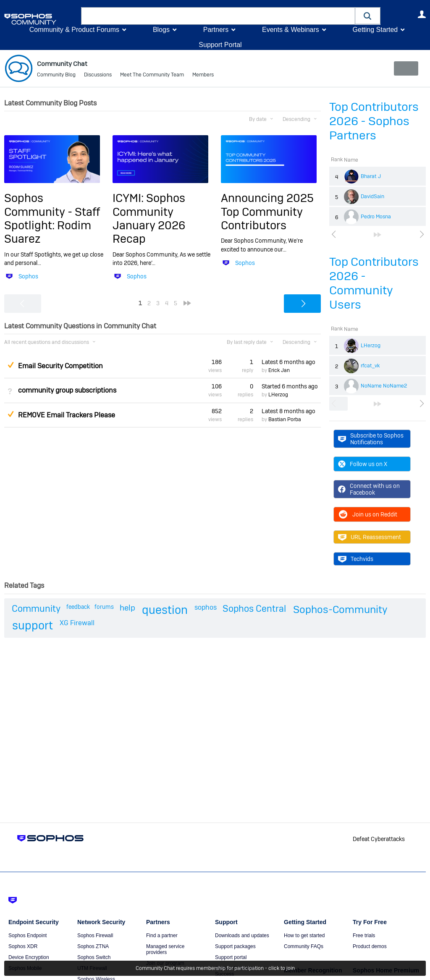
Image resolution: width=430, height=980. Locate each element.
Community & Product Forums (74, 30)
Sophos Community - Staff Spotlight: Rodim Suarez (52, 218)
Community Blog (56, 76)
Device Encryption (29, 957)
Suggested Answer (10, 365)
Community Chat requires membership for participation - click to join (215, 968)
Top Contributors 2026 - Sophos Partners (374, 121)
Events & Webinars (291, 30)
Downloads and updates (242, 935)
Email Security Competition (60, 366)
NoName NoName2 (384, 386)
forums (104, 607)
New (407, 68)
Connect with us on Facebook (369, 489)
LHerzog (371, 346)
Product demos (370, 946)
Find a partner (162, 935)
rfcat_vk (370, 366)
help (127, 608)
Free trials (364, 935)
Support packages (235, 946)
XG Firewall (77, 623)
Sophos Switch (94, 957)
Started (290, 386)
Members (203, 76)
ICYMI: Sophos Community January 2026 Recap (149, 218)
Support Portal (220, 45)
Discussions (98, 76)
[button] (368, 16)
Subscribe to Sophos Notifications (371, 438)
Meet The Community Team (152, 76)
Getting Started (375, 30)
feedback (78, 607)
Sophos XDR (23, 946)
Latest (288, 362)
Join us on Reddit (368, 514)
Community (36, 608)
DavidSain (372, 197)
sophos (206, 607)
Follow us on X (363, 464)
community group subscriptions (67, 390)
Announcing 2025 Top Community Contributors (267, 212)
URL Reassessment (370, 537)
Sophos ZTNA (93, 946)
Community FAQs (304, 946)
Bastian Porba (285, 419)
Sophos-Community (340, 609)
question (165, 610)
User (422, 14)
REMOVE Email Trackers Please (67, 415)
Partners (216, 30)
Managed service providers (165, 949)
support (33, 625)
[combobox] (218, 16)
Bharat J (371, 176)
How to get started (304, 935)
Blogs (161, 30)
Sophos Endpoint (28, 935)
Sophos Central (254, 608)
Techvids (356, 559)
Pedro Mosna (376, 217)
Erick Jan (279, 370)
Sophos (28, 276)
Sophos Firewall (95, 935)
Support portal (231, 957)
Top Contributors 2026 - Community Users (374, 283)
